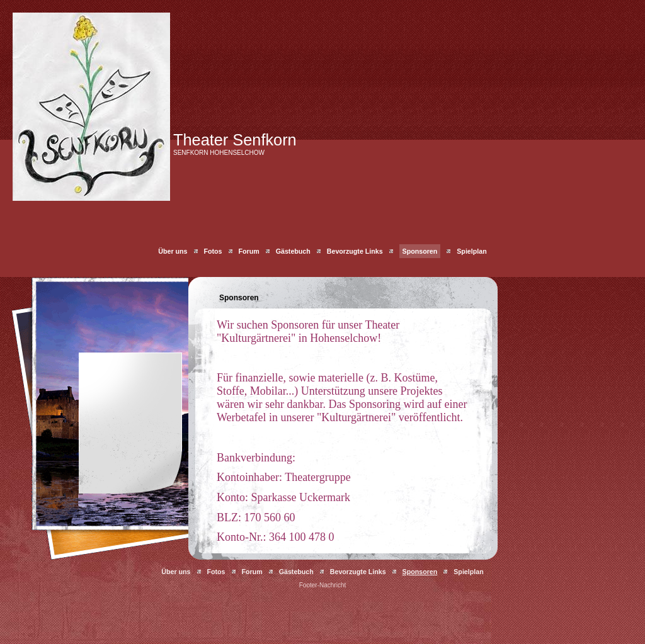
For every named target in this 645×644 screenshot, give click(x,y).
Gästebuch (293, 251)
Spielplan (471, 251)
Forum (249, 251)
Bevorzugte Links (355, 251)
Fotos (213, 251)
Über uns (173, 251)
